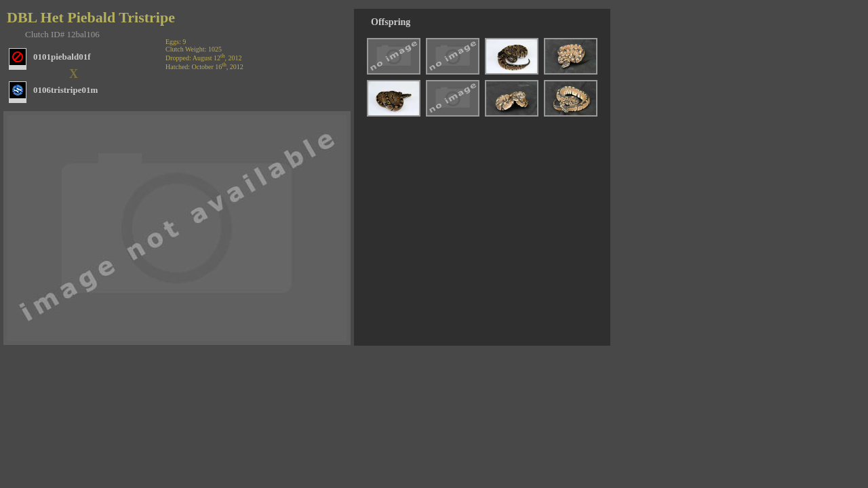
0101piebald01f (62, 57)
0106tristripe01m (65, 90)
